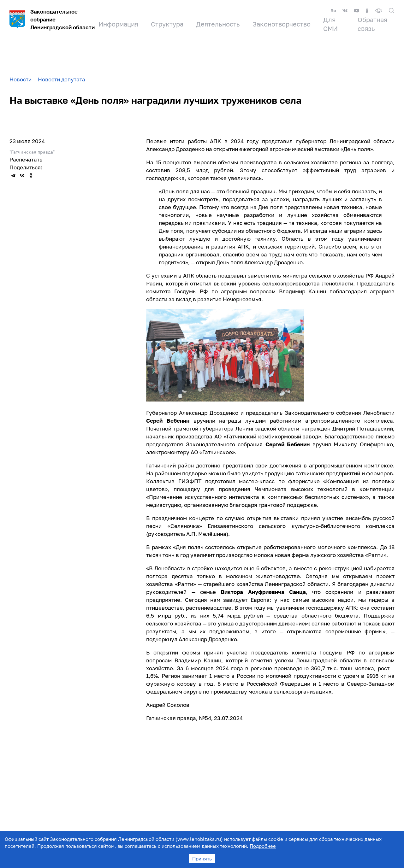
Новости (21, 79)
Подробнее (263, 846)
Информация (118, 24)
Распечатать (26, 159)
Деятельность (218, 24)
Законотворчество (282, 24)
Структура (167, 24)
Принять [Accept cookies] (202, 859)
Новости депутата (62, 79)
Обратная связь (372, 24)
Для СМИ (330, 24)
